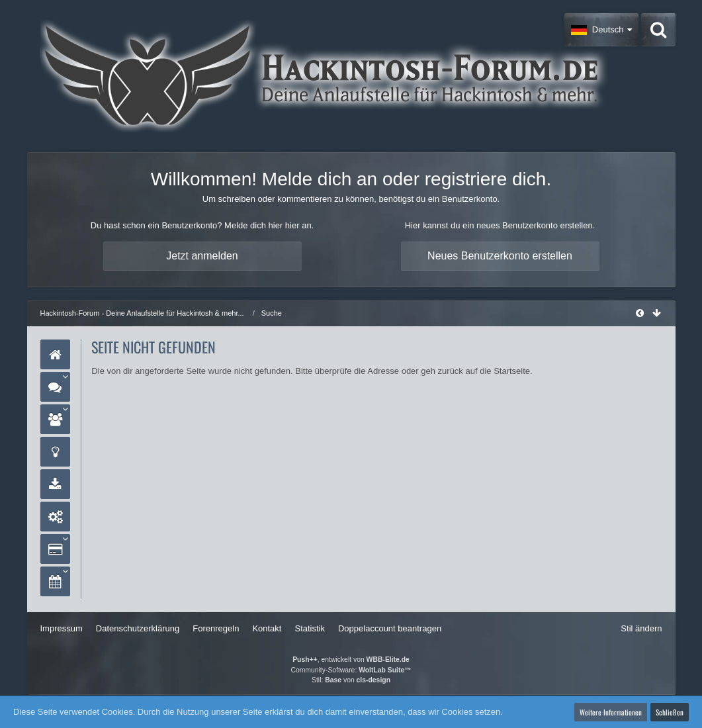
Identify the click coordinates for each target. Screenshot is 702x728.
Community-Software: (351, 670)
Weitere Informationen (611, 712)
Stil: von (351, 680)
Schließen (670, 712)
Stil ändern (641, 628)
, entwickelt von (351, 660)
